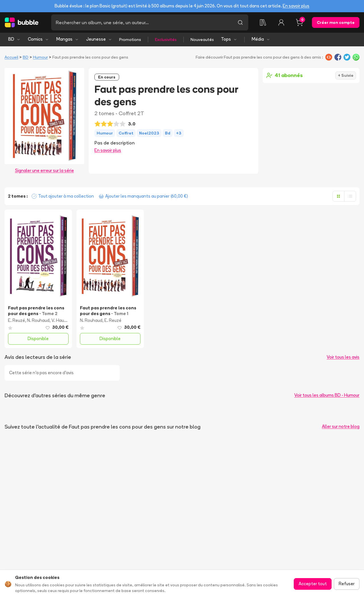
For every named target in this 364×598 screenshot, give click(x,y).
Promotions (130, 40)
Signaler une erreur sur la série (45, 170)
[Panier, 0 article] (299, 22)
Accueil (11, 57)
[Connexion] (281, 22)
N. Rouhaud (38, 320)
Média (261, 39)
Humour (40, 57)
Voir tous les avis (343, 357)
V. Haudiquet (64, 320)
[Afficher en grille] (338, 196)
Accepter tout (313, 584)
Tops (229, 39)
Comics (38, 39)
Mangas (68, 39)
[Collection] (263, 22)
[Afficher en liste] (350, 196)
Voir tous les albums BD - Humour (327, 395)
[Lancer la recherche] (240, 22)
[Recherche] (142, 22)
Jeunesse (99, 39)
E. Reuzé (16, 320)
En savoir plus (296, 6)
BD (14, 39)
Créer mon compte (336, 22)
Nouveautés (202, 40)
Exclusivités (166, 40)
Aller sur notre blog (341, 426)
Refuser (347, 584)
